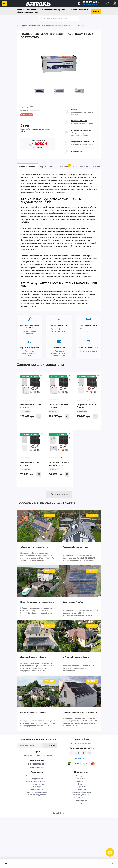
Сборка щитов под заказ (81, 791)
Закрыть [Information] (96, 10)
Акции (81, 801)
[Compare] (41, 379)
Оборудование (37, 777)
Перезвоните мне (37, 766)
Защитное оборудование (37, 793)
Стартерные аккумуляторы (31, 24)
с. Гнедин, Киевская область (33, 711)
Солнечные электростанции (40, 363)
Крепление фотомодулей (37, 791)
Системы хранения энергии (37, 780)
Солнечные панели (37, 783)
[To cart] (39, 415)
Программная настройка (81, 129)
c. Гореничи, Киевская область (34, 545)
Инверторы (37, 785)
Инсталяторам (77, 150)
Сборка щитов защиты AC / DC (83, 140)
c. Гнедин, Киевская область (76, 656)
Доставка (75, 108)
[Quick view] (41, 374)
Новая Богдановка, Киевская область (37, 601)
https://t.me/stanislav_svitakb (84, 751)
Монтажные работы (81, 796)
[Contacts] (107, 4)
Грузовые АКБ (49, 24)
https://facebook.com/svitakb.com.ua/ (72, 751)
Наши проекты (81, 774)
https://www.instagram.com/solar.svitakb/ (78, 751)
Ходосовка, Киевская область (76, 545)
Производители (81, 799)
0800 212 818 (90, 2)
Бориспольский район (73, 601)
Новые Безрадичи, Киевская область (80, 711)
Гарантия (81, 785)
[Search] (41, 17)
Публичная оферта (81, 788)
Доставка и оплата (81, 780)
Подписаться (50, 744)
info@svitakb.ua (81, 757)
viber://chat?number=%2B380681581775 (89, 751)
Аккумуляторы (37, 788)
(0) (28, 109)
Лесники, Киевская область (33, 656)
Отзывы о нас (81, 777)
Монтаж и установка (79, 119)
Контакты (81, 783)
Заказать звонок (91, 5)
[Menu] (4, 4)
